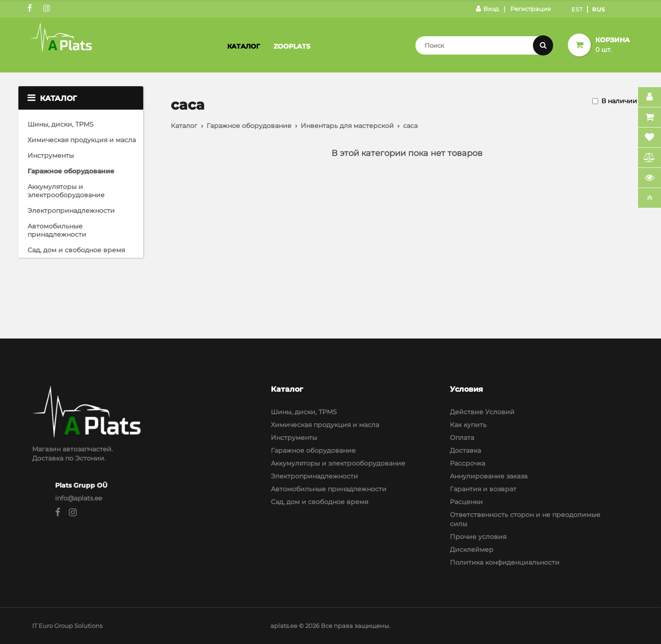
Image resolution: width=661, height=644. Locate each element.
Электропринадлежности (71, 211)
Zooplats (292, 46)
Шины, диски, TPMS (61, 124)
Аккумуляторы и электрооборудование (66, 191)
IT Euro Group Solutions (67, 626)
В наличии (619, 101)
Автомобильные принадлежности (57, 230)
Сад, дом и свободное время (76, 250)
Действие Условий (482, 412)
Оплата (462, 438)
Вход (487, 9)
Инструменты (51, 155)
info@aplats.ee (78, 498)
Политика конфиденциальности (505, 562)
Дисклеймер (472, 550)
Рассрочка (468, 463)
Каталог (244, 46)
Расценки (466, 502)
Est (577, 9)
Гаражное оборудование (71, 171)
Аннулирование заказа (489, 476)
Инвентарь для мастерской (347, 126)
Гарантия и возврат (483, 489)
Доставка (465, 450)
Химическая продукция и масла (82, 140)
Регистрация (531, 9)
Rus (599, 9)
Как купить (468, 425)
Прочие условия (478, 537)
